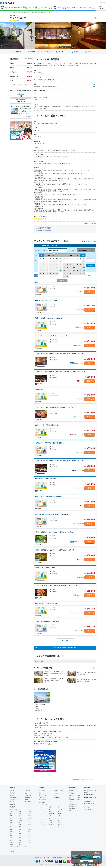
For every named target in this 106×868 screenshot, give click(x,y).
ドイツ (60, 820)
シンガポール (43, 811)
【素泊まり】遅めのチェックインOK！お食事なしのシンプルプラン (56, 532)
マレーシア (61, 811)
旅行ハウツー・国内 (74, 800)
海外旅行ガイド (73, 793)
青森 (20, 811)
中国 (40, 809)
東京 (11, 820)
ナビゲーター (72, 809)
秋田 (11, 814)
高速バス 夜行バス (37, 8)
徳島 (11, 838)
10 (67, 268)
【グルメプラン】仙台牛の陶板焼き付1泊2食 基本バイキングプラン (55, 407)
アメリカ (42, 818)
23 (64, 274)
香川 (30, 836)
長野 (11, 822)
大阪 (30, 829)
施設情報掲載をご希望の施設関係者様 (43, 230)
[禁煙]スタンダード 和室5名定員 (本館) (47, 425)
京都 (20, 829)
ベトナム (60, 809)
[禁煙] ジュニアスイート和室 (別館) (46, 479)
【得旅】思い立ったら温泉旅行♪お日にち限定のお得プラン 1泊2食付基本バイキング (60, 354)
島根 (11, 836)
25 (60, 271)
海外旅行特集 (43, 800)
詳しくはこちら (86, 861)
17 (67, 271)
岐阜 (30, 827)
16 (64, 271)
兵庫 (30, 831)
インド (41, 814)
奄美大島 (12, 851)
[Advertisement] (74, 761)
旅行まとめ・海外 (73, 806)
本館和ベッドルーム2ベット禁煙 (45, 568)
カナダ (50, 818)
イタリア (51, 820)
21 (81, 271)
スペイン (42, 822)
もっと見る (68, 641)
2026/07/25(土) (53, 250)
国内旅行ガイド (73, 791)
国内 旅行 (2, 8)
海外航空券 (57, 793)
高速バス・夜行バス (14, 797)
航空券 (11, 8)
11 (71, 268)
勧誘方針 (61, 858)
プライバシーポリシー (46, 858)
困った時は (103, 3)
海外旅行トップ (43, 805)
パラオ (60, 816)
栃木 (20, 816)
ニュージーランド (62, 825)
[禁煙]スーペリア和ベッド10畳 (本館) (46, 300)
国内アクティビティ (14, 800)
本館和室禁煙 (39, 389)
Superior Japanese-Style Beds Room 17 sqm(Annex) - (52, 514)
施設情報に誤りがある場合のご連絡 (43, 229)
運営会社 (37, 858)
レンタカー (31, 8)
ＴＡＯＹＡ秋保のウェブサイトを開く (44, 80)
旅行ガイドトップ (73, 811)
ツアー (7, 8)
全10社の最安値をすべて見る (20, 85)
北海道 (11, 811)
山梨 (30, 820)
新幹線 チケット (25, 8)
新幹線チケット (28, 795)
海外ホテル (42, 793)
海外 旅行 (55, 8)
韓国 (40, 807)
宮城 (20, 814)
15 (84, 268)
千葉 (30, 818)
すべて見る (65, 47)
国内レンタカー (28, 797)
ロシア (60, 822)
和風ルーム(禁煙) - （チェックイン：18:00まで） (50, 318)
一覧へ (94, 668)
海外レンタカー (43, 795)
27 (44, 274)
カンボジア (61, 814)
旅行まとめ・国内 (73, 804)
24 (67, 274)
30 (54, 274)
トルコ (41, 827)
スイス (50, 822)
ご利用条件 (55, 858)
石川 (11, 825)
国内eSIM (12, 802)
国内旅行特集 (28, 802)
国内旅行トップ (13, 809)
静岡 (30, 825)
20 (77, 271)
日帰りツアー (28, 791)
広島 (30, 834)
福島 (11, 816)
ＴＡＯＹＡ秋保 (18, 18)
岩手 (30, 811)
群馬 (11, 818)
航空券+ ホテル (64, 8)
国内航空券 (12, 795)
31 (57, 274)
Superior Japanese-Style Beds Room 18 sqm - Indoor (52, 336)
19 (74, 271)
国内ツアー (12, 791)
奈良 (20, 831)
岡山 (11, 834)
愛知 (11, 827)
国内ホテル (27, 793)
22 (84, 271)
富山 (30, 822)
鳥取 (20, 834)
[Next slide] (71, 36)
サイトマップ (68, 858)
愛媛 (20, 838)
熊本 (20, 842)
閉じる (98, 853)
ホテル (16, 8)
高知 (30, 838)
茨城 (30, 816)
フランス (42, 820)
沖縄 (20, 845)
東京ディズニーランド (15, 849)
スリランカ (51, 814)
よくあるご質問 (88, 801)
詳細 (90, 292)
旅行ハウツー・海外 (74, 802)
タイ (50, 809)
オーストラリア (52, 825)
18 (71, 271)
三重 (20, 827)
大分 (11, 842)
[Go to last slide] (35, 36)
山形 (30, 814)
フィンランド (43, 825)
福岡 (11, 840)
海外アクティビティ (59, 795)
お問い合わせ (87, 807)
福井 (20, 825)
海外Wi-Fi (42, 797)
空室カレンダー (41, 295)
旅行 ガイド (101, 8)
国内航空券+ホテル (14, 793)
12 (74, 268)
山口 (20, 836)
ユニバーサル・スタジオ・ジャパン (18, 847)
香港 (59, 807)
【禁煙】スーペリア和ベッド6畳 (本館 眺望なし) (50, 443)
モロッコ (51, 827)
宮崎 (30, 842)
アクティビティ (44, 8)
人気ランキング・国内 (74, 795)
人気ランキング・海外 (74, 797)
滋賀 (11, 829)
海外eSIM (57, 797)
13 (77, 268)
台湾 (50, 807)
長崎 (30, 840)
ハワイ (41, 816)
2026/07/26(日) (83, 250)
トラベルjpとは (87, 809)
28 (47, 274)
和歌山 (11, 831)
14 (81, 268)
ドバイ (60, 827)
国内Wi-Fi (27, 800)
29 (50, 274)
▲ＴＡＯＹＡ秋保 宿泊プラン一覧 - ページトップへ (81, 780)
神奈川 (21, 820)
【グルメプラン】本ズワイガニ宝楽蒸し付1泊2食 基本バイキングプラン (57, 586)
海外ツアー (42, 791)
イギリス (60, 818)
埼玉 (20, 818)
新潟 (20, 822)
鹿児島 (11, 845)
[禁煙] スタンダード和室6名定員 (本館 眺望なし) (50, 496)
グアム (50, 816)
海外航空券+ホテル (59, 791)
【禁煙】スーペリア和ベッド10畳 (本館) (47, 621)
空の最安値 (12, 804)
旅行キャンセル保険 (89, 795)
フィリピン (51, 811)
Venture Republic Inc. (54, 864)
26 (40, 274)
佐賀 (20, 840)
